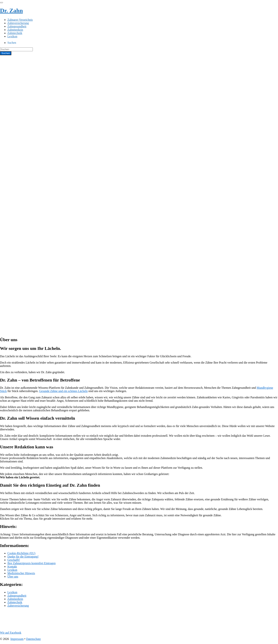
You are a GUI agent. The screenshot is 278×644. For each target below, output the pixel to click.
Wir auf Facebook (11, 633)
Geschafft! (14, 560)
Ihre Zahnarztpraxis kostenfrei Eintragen (32, 563)
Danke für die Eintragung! (23, 557)
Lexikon (12, 36)
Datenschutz (33, 639)
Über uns (13, 577)
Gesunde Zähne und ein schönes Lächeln (63, 391)
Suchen (12, 43)
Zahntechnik (15, 33)
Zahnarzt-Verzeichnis (20, 20)
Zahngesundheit (17, 26)
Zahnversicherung (18, 23)
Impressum (17, 639)
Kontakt (12, 567)
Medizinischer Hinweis (21, 573)
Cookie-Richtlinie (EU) (21, 553)
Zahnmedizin (15, 30)
